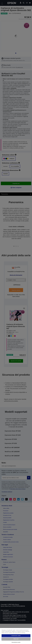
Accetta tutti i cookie (16, 636)
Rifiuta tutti (16, 639)
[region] (16, 636)
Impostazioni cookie (16, 642)
